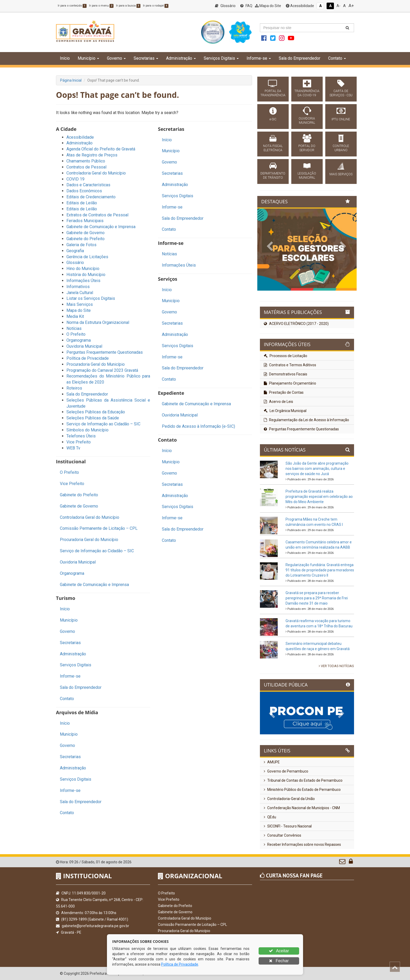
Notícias (74, 328)
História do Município (86, 275)
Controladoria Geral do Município (96, 173)
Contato (67, 699)
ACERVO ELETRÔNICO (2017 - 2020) (296, 324)
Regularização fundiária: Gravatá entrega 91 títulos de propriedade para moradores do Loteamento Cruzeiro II (320, 570)
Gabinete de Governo (86, 233)
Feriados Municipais (85, 221)
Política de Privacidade (88, 358)
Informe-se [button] (259, 58)
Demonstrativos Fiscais (286, 374)
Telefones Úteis (81, 436)
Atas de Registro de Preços (92, 155)
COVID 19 (75, 179)
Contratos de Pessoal (86, 167)
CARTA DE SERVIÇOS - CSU (341, 93)
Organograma (79, 340)
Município (69, 620)
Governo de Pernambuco (286, 771)
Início (65, 58)
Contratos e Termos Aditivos (290, 365)
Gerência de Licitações (87, 257)
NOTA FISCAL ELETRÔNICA (273, 148)
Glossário (225, 6)
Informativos (78, 287)
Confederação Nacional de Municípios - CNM (302, 808)
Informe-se (70, 676)
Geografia (75, 251)
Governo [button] (116, 58)
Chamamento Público (86, 161)
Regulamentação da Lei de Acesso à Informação (306, 420)
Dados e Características (88, 185)
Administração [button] (181, 58)
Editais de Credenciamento (91, 197)
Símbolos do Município (87, 430)
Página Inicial (71, 80)
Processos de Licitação (286, 356)
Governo (67, 631)
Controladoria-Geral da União (289, 799)
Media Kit (75, 316)
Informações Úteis (83, 281)
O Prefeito (76, 334)
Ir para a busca (128, 6)
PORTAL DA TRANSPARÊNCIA (273, 93)
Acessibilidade (300, 6)
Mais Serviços (80, 304)
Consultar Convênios (283, 835)
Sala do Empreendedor (300, 58)
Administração (79, 143)
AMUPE (272, 762)
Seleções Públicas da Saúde (93, 418)
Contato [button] (337, 58)
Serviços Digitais (76, 665)
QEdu (270, 817)
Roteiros (74, 388)
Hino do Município (83, 269)
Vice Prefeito (79, 442)
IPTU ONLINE (341, 119)
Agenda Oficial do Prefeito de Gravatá (101, 149)
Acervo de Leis (278, 402)
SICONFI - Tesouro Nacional (288, 826)
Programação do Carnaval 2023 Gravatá (102, 370)
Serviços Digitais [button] (221, 58)
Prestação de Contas (284, 392)
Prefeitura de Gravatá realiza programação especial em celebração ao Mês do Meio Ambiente (319, 497)
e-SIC (273, 119)
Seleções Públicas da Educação (96, 412)
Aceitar (279, 951)
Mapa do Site (268, 6)
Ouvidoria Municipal (84, 346)
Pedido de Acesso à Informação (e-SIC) (198, 426)
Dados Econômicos (84, 191)
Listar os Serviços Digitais (91, 298)
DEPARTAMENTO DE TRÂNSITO (273, 176)
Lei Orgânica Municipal (285, 411)
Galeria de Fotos (81, 245)
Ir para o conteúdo (72, 6)
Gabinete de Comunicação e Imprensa (101, 227)
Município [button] (88, 58)
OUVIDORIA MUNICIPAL (307, 121)
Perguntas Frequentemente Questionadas (105, 352)
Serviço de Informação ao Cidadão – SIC (103, 424)
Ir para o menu (101, 6)
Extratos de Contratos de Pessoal (97, 215)
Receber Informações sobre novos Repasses (302, 844)
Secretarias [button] (146, 58)
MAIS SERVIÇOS (341, 174)
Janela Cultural (80, 293)
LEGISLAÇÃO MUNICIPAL (307, 176)
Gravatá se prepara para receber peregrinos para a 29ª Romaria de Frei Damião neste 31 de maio (317, 598)
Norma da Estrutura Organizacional (98, 322)
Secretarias (70, 643)
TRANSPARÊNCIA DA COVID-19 (307, 93)
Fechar (279, 961)
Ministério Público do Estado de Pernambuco (302, 790)
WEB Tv (73, 448)
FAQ (246, 6)
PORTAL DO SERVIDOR (307, 148)
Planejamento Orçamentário (290, 383)
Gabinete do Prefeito (86, 239)
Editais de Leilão (82, 203)
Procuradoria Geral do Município (96, 364)
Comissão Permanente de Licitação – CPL (99, 528)
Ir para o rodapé (156, 6)
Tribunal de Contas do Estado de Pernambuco (303, 780)
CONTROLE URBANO (341, 148)
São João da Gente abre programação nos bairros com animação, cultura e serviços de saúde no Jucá (317, 469)
